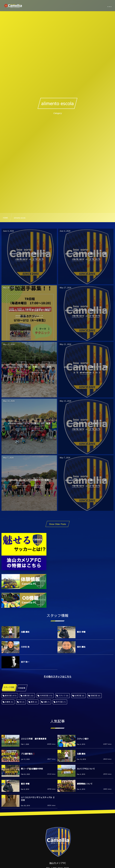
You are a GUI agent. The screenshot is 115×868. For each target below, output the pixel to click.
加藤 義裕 (25, 632)
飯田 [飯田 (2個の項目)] (34, 702)
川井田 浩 (25, 647)
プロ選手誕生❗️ (28, 754)
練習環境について (85, 784)
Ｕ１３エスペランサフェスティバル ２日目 (38, 799)
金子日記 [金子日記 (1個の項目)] (61, 702)
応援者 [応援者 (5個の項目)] (9, 702)
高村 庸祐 (81, 647)
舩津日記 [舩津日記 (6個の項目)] (79, 696)
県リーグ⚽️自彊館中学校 (32, 769)
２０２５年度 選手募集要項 (34, 739)
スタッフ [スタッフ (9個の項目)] (63, 696)
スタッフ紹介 (83, 739)
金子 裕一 (25, 662)
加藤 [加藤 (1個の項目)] (46, 702)
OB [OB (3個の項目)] (22, 702)
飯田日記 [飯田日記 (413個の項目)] (11, 696)
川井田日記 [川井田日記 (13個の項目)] (46, 696)
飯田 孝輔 (81, 632)
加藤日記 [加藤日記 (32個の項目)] (28, 696)
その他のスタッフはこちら (57, 677)
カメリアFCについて (86, 769)
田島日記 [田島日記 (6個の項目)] (95, 696)
